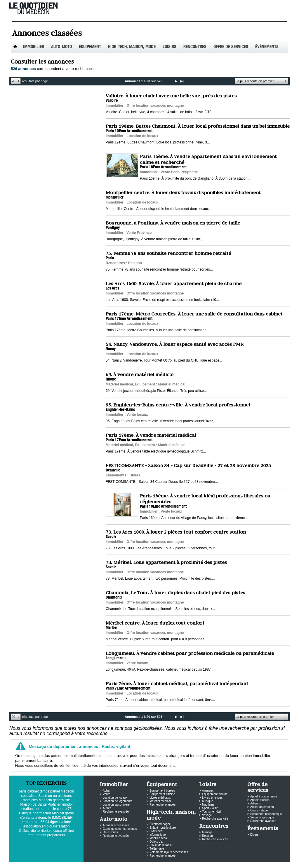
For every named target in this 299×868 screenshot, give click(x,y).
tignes (55, 822)
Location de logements (118, 801)
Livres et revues (212, 798)
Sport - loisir (210, 808)
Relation (207, 836)
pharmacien (42, 813)
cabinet (33, 791)
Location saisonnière (116, 805)
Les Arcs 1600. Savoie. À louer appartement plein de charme (174, 283)
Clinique (25, 813)
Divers (254, 835)
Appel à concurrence (264, 796)
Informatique (158, 835)
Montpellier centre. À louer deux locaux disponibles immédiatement (183, 192)
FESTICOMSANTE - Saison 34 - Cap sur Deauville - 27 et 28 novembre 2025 (188, 465)
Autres (107, 808)
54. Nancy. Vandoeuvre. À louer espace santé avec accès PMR (175, 344)
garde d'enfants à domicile (47, 815)
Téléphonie (157, 849)
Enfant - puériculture (163, 828)
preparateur (56, 835)
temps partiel (50, 791)
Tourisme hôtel (212, 812)
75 (70, 809)
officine (68, 831)
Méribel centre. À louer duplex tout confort (155, 623)
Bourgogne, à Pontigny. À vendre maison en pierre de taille (173, 223)
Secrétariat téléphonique (266, 814)
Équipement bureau (162, 791)
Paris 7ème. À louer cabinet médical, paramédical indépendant (177, 683)
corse (58, 831)
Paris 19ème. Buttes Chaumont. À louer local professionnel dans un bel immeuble (198, 126)
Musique (208, 801)
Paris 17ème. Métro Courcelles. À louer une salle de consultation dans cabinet (194, 314)
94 (47, 822)
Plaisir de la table (161, 845)
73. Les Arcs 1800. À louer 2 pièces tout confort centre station (176, 532)
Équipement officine (162, 794)
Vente (107, 794)
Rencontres (195, 47)
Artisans (255, 803)
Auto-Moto (61, 47)
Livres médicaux (160, 798)
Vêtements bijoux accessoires (169, 852)
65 (42, 822)
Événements (267, 47)
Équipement (90, 47)
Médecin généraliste (54, 800)
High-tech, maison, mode (132, 47)
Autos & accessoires (116, 825)
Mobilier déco (158, 838)
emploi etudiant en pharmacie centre (47, 807)
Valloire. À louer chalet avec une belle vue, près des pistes (171, 96)
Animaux (208, 791)
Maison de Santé (34, 804)
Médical (58, 813)
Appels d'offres (260, 800)
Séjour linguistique (262, 817)
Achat (107, 791)
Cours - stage (259, 810)
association (32, 826)
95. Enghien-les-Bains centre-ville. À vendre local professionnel (178, 405)
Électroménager (160, 824)
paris (23, 791)
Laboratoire (31, 822)
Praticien (54, 804)
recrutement (37, 835)
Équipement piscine (215, 794)
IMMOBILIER (62, 818)
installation (61, 826)
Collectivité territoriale (36, 831)
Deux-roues (110, 832)
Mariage (207, 832)
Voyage (207, 815)
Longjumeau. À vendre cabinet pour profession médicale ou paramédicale (190, 653)
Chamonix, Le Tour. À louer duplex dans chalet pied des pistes (175, 592)
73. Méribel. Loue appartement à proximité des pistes (166, 562)
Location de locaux (115, 798)
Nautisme (208, 805)
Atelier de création (262, 807)
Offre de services (231, 47)
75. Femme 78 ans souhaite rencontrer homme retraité (168, 253)
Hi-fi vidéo (156, 831)
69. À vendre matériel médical (140, 374)
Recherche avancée (116, 812)
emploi (47, 826)
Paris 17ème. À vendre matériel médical (151, 435)
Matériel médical (160, 801)
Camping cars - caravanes (120, 829)
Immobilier (34, 47)
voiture (66, 822)
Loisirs (170, 47)
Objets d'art (157, 842)
